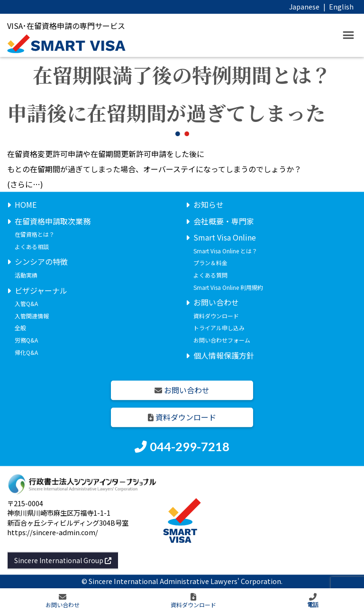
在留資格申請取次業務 (53, 221)
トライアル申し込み (219, 328)
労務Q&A (26, 340)
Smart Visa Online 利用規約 (228, 287)
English (341, 6)
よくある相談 (32, 246)
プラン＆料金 (210, 263)
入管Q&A (26, 304)
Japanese (304, 6)
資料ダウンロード (216, 316)
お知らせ (209, 204)
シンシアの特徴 (41, 262)
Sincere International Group (63, 560)
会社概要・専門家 (224, 221)
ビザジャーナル (41, 290)
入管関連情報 (32, 316)
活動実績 (26, 275)
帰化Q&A (26, 352)
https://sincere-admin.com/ (53, 532)
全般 (20, 328)
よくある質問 (210, 275)
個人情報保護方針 (224, 355)
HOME (26, 204)
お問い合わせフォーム (222, 340)
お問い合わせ (216, 303)
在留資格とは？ (35, 235)
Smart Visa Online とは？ (225, 251)
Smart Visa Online (225, 238)
